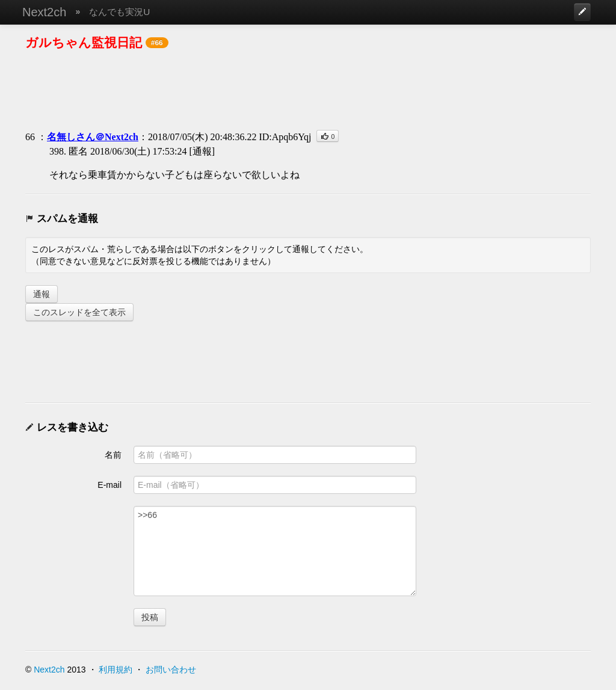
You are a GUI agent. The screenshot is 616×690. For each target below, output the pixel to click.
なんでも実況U (119, 12)
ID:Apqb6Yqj (285, 137)
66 (30, 137)
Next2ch (44, 12)
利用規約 (115, 670)
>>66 (275, 551)
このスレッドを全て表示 (79, 312)
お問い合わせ (171, 670)
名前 (113, 455)
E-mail (109, 485)
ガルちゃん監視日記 (84, 42)
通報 (42, 294)
